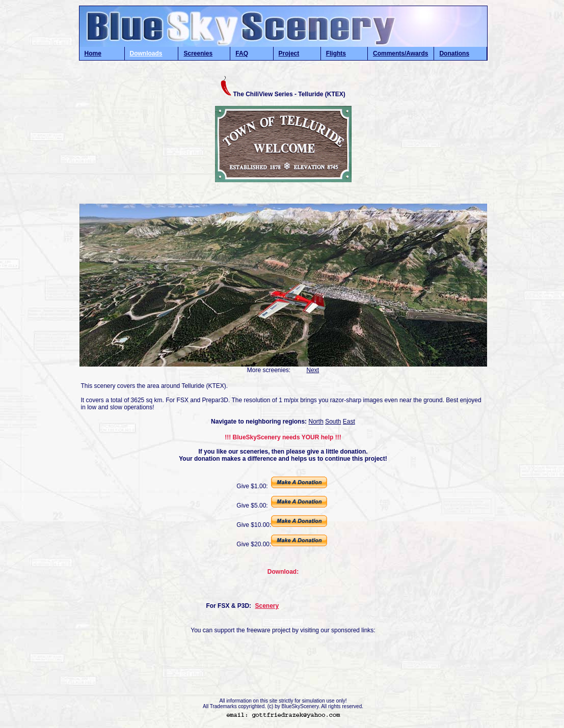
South (333, 422)
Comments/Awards (400, 53)
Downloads (146, 53)
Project (289, 53)
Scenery (267, 606)
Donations (454, 53)
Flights (336, 53)
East (349, 422)
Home (93, 53)
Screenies (198, 53)
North (316, 422)
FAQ (242, 53)
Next (313, 370)
